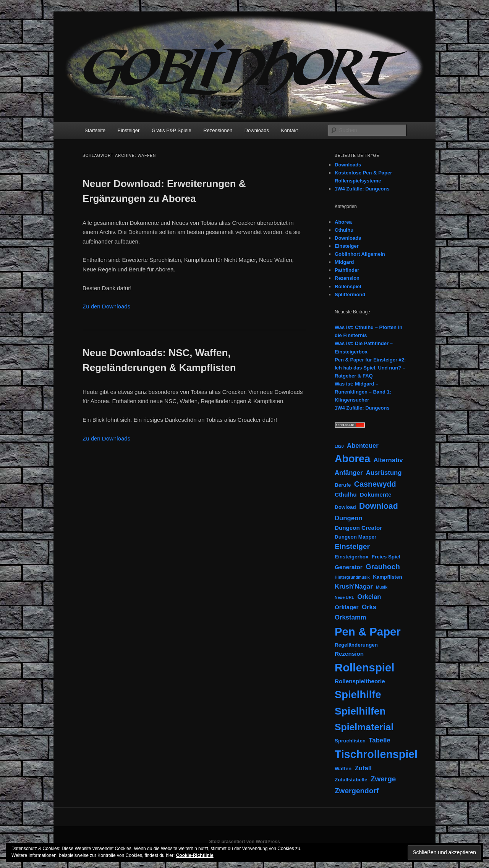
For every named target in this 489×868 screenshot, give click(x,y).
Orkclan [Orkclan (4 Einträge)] (369, 597)
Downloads (257, 130)
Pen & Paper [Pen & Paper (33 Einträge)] (368, 632)
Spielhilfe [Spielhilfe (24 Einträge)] (358, 695)
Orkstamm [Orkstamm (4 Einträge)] (351, 617)
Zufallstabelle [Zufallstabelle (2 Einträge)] (351, 780)
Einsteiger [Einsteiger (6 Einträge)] (352, 546)
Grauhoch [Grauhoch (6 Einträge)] (383, 567)
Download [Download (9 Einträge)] (379, 506)
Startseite (95, 130)
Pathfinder (347, 270)
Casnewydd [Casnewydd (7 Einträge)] (375, 484)
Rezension (347, 278)
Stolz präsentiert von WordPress (244, 842)
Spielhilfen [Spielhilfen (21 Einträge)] (360, 711)
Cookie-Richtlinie (195, 855)
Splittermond (350, 294)
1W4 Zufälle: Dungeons (362, 189)
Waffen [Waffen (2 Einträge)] (343, 769)
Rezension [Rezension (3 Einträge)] (349, 654)
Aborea (343, 222)
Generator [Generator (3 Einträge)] (349, 567)
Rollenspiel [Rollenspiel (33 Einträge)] (364, 667)
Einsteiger (129, 130)
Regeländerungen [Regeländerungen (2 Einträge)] (356, 645)
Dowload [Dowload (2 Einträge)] (345, 507)
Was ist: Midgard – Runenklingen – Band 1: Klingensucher (363, 392)
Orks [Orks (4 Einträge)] (369, 607)
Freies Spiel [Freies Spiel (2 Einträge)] (386, 557)
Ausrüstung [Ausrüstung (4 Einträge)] (384, 473)
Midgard (344, 262)
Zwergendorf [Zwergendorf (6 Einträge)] (357, 791)
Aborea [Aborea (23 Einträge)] (352, 459)
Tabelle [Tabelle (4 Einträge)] (379, 740)
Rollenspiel (348, 286)
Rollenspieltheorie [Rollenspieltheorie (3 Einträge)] (360, 681)
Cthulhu (344, 230)
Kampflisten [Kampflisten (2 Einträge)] (388, 577)
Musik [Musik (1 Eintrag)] (382, 587)
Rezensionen (218, 130)
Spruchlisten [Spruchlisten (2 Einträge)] (350, 741)
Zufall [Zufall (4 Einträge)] (363, 768)
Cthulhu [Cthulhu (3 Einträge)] (346, 495)
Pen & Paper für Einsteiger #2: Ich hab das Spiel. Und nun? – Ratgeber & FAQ (370, 368)
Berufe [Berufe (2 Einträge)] (343, 485)
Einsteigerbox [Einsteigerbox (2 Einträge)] (351, 557)
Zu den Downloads (106, 306)
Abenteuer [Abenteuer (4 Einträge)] (363, 446)
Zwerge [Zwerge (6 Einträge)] (383, 779)
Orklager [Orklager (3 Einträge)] (347, 607)
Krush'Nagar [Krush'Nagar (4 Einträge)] (354, 586)
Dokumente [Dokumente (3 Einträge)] (376, 495)
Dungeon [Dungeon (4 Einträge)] (348, 518)
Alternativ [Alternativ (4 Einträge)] (388, 460)
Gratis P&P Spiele (172, 130)
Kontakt (289, 130)
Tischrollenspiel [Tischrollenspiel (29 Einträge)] (376, 754)
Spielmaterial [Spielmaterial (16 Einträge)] (364, 727)
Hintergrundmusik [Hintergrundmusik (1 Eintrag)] (352, 577)
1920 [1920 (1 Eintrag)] (339, 446)
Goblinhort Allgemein (360, 254)
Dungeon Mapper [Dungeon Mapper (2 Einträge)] (355, 537)
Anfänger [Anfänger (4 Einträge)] (349, 473)
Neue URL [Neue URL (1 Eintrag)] (344, 597)
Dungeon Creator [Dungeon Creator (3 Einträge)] (358, 528)
